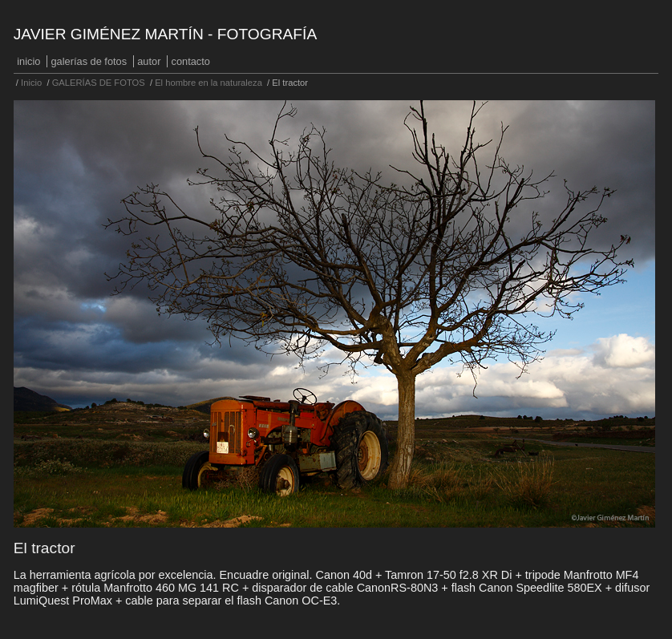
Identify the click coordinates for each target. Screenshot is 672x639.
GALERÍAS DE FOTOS (89, 61)
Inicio (28, 61)
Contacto (191, 61)
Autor (149, 61)
